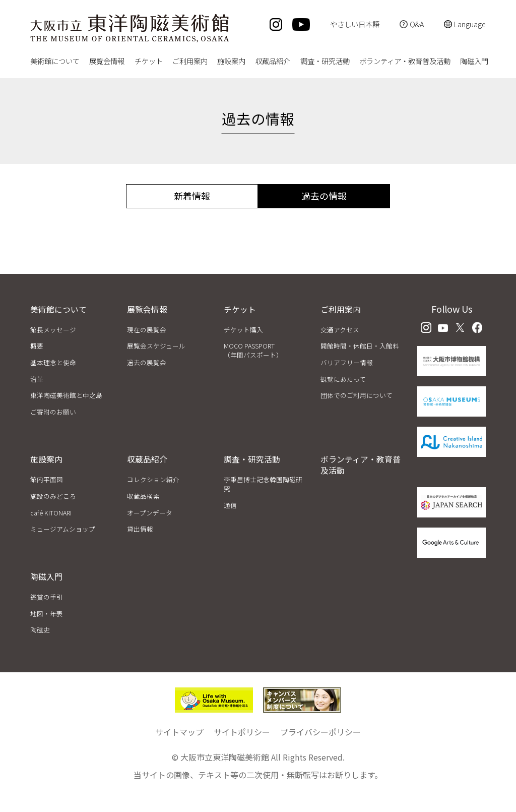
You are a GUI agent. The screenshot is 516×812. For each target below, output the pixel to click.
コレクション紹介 (153, 479)
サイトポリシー (242, 732)
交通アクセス (340, 330)
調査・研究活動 (325, 62)
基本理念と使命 (53, 362)
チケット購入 (243, 330)
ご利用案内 (190, 62)
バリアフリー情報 (347, 362)
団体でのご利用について (357, 395)
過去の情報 (324, 196)
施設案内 (231, 62)
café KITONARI (51, 513)
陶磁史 (40, 630)
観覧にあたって (343, 379)
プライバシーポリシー (320, 732)
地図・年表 (47, 614)
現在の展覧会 (147, 330)
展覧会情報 (107, 62)
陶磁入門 (474, 62)
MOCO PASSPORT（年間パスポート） (253, 350)
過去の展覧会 (147, 362)
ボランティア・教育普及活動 (405, 62)
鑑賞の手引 (47, 597)
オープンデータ (150, 513)
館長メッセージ (53, 330)
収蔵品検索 (143, 496)
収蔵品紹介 (273, 62)
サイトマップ (179, 732)
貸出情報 (140, 529)
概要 (37, 346)
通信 (230, 505)
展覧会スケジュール (156, 346)
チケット (149, 62)
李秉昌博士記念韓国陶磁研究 (263, 484)
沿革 (37, 379)
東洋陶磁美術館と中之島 (66, 395)
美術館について (55, 62)
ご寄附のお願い (53, 412)
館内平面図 (47, 479)
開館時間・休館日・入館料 (360, 346)
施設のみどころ (53, 496)
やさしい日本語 (355, 24)
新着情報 (192, 196)
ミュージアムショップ (63, 529)
